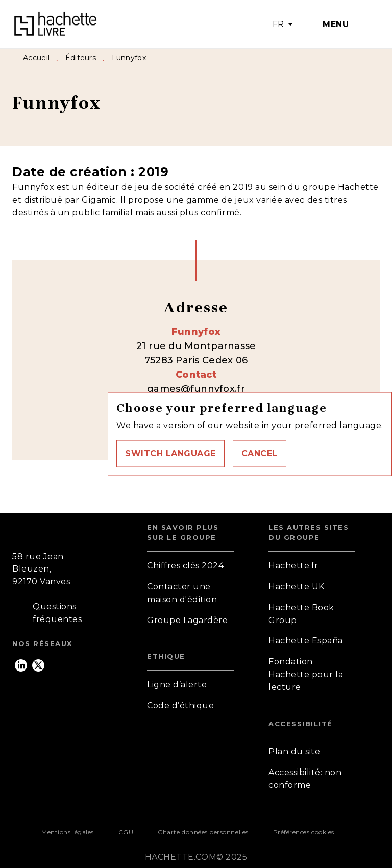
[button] (170, 454)
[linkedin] (21, 665)
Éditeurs (81, 58)
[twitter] (38, 665)
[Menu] (339, 24)
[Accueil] (55, 24)
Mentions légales (67, 832)
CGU (126, 832)
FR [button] (278, 24)
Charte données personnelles (203, 832)
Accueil (36, 58)
